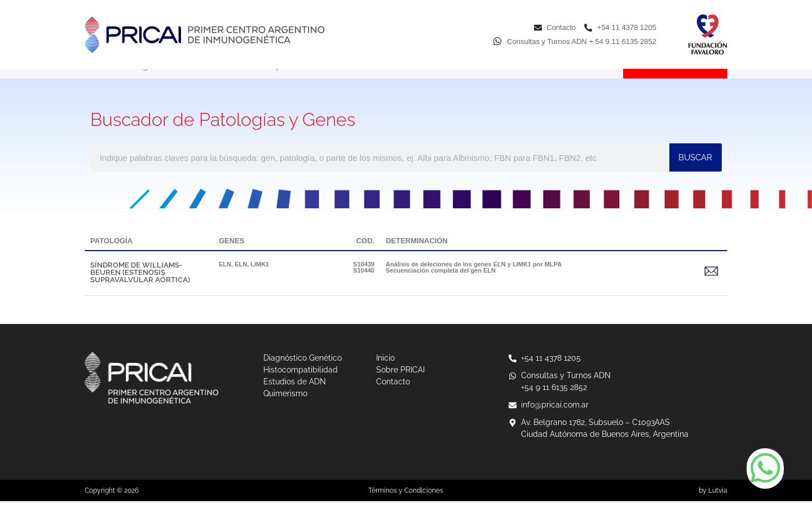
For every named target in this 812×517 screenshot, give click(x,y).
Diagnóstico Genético (172, 82)
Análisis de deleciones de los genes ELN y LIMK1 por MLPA (474, 280)
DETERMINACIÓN (417, 257)
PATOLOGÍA (111, 257)
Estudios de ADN (374, 82)
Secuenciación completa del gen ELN (441, 286)
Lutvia (718, 506)
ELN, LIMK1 (252, 280)
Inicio (95, 82)
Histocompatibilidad (277, 82)
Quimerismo (456, 82)
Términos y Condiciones (406, 506)
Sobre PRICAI (531, 82)
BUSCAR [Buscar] (695, 173)
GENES (232, 257)
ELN (225, 280)
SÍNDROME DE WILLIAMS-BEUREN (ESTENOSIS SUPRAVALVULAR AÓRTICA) (140, 288)
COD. (366, 257)
